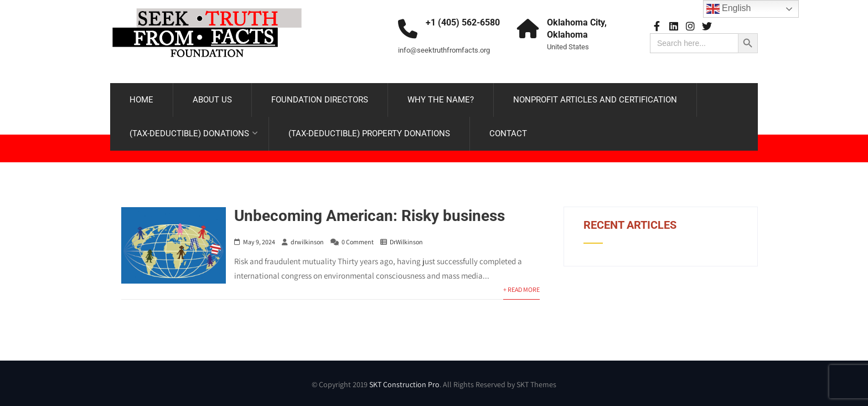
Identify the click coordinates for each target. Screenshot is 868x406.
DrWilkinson (406, 242)
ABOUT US (212, 100)
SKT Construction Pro (404, 384)
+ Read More (521, 289)
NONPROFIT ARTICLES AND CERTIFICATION (595, 100)
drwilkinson (307, 242)
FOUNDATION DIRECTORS (320, 100)
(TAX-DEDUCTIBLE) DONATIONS (194, 133)
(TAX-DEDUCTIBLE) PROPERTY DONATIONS (369, 133)
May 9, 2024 (259, 242)
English (729, 9)
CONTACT (508, 133)
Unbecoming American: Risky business (370, 216)
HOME (141, 100)
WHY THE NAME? (441, 100)
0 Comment (358, 242)
